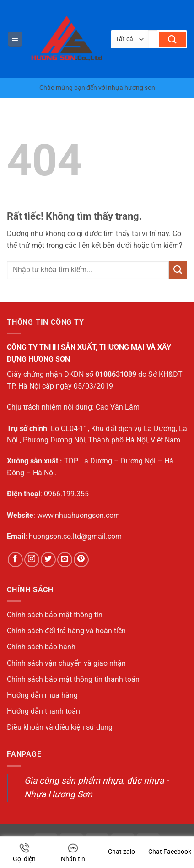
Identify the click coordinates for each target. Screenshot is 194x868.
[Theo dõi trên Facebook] (15, 560)
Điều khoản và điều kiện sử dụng (60, 727)
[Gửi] (172, 39)
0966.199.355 (66, 494)
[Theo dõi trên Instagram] (32, 560)
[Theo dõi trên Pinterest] (81, 560)
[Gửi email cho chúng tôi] (65, 560)
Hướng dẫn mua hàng (42, 695)
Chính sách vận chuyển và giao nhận (66, 663)
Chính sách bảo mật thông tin (55, 615)
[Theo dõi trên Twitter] (48, 560)
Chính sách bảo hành (41, 647)
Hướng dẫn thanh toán (43, 711)
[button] (15, 39)
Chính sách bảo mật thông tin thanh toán (73, 679)
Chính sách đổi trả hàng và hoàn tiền (66, 631)
